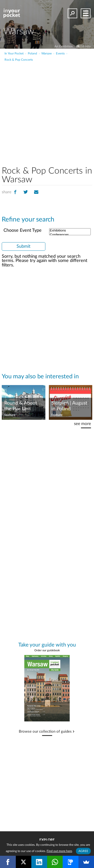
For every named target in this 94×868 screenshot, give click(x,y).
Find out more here (59, 851)
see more (82, 424)
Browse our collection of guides (45, 732)
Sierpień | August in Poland (69, 406)
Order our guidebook (47, 650)
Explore (47, 840)
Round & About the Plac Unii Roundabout (21, 406)
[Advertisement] (47, 111)
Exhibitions (70, 231)
